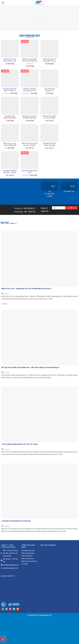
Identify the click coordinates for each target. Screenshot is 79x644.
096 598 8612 (29, 208)
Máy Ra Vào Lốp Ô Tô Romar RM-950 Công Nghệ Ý (49, 60)
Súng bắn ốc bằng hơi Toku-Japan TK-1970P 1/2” (30, 90)
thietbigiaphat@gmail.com (11, 565)
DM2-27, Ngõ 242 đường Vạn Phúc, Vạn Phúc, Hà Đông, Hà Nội (10, 553)
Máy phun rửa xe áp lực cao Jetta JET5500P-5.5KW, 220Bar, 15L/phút (49, 117)
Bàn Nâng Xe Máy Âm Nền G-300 (30, 172)
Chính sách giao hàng (28, 553)
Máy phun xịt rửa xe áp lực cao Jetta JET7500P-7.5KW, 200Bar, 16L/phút (30, 144)
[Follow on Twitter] (7, 609)
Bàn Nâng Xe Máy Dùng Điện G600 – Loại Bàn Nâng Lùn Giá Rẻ (10, 172)
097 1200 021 (30, 212)
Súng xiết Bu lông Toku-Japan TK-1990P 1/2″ (10, 90)
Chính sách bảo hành (27, 559)
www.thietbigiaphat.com (10, 568)
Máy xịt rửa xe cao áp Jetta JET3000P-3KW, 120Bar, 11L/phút (10, 144)
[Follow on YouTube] (18, 609)
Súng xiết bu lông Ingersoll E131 (49, 90)
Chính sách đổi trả (27, 556)
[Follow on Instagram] (3, 609)
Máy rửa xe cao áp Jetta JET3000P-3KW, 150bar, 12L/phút (30, 117)
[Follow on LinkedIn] (14, 609)
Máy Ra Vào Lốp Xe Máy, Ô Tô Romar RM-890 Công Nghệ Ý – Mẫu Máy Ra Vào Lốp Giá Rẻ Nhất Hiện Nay (30, 60)
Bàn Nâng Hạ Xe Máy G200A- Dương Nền (49, 144)
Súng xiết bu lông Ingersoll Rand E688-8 (10, 117)
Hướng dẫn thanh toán (28, 551)
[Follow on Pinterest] (10, 609)
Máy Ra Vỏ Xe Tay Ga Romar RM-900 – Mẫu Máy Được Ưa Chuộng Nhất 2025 (10, 60)
